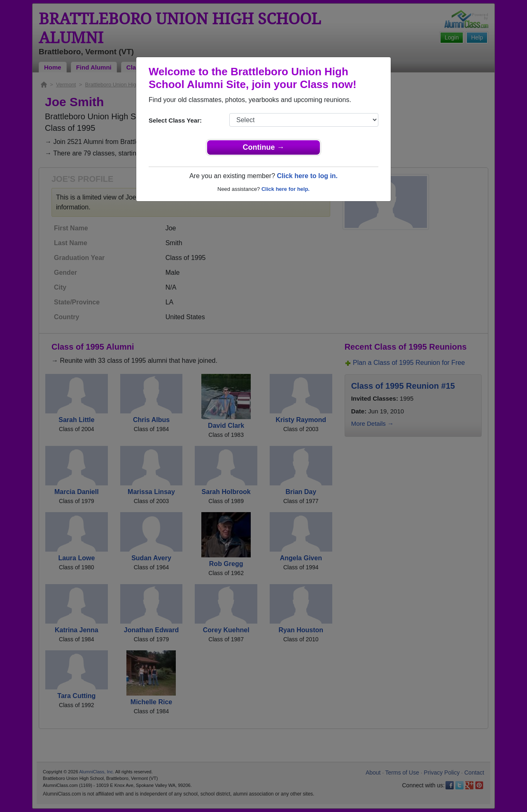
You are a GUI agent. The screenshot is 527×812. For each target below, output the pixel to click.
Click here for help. (286, 189)
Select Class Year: (175, 120)
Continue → (264, 147)
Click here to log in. (307, 176)
